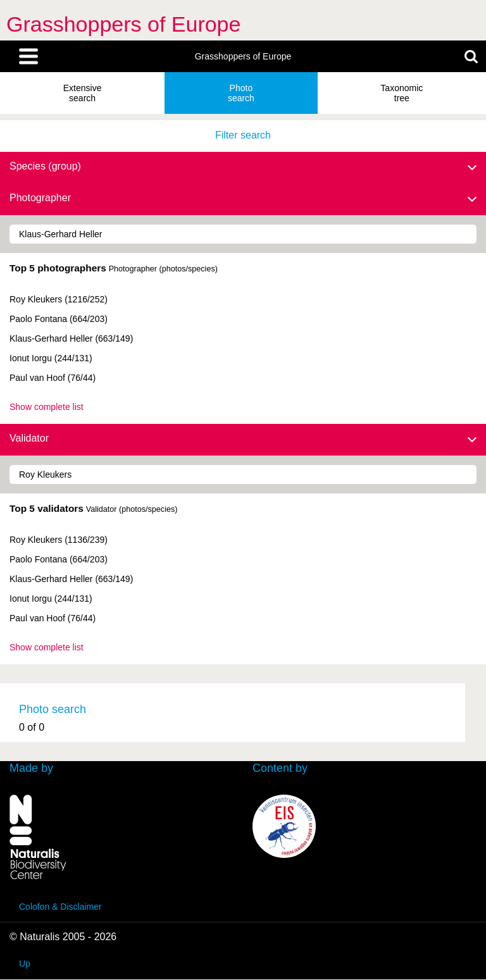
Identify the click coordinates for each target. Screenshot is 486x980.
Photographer (243, 199)
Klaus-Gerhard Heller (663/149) (71, 338)
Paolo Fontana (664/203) (59, 319)
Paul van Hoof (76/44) (53, 378)
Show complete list (47, 407)
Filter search (243, 135)
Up (25, 964)
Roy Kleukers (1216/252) (59, 299)
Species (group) (243, 167)
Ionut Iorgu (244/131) (51, 358)
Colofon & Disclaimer (60, 907)
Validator (243, 439)
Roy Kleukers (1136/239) (59, 540)
